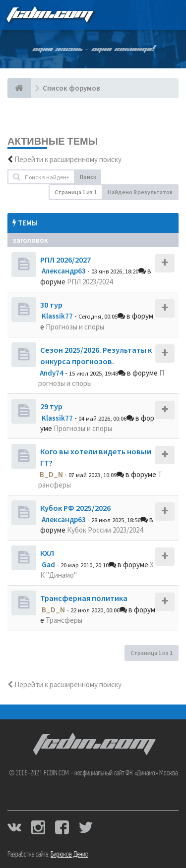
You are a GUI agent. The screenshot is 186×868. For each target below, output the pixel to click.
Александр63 (64, 271)
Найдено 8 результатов (140, 192)
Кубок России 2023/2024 (105, 530)
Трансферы (64, 620)
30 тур (51, 305)
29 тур (51, 406)
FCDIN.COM (49, 15)
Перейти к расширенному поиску (68, 159)
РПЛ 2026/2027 (65, 260)
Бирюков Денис (69, 855)
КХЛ (47, 553)
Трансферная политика (84, 598)
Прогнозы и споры (75, 327)
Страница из (76, 192)
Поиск (88, 177)
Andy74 (52, 373)
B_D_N (51, 474)
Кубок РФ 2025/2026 (75, 508)
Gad (48, 565)
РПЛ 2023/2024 (90, 282)
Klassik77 (57, 316)
